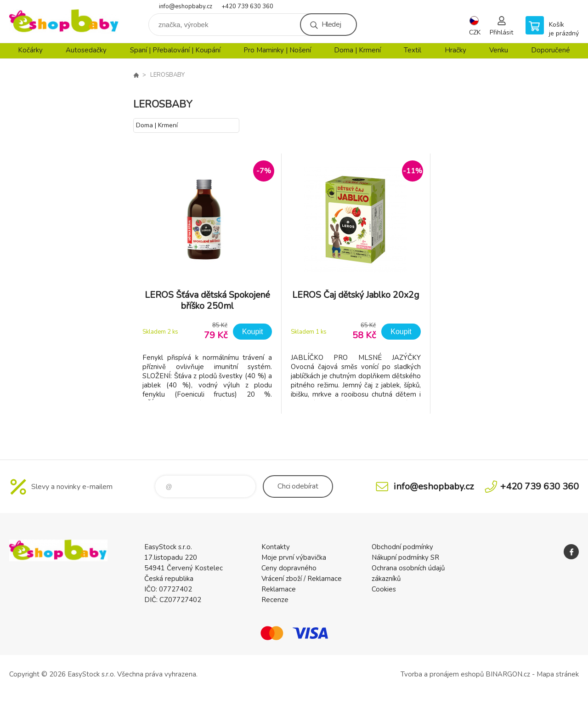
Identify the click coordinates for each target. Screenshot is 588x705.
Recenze (275, 600)
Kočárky (30, 50)
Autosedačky (86, 50)
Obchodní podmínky (402, 547)
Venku (499, 50)
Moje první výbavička (294, 557)
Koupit (252, 332)
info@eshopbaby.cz (186, 6)
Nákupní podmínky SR (405, 557)
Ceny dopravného (289, 568)
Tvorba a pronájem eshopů (442, 674)
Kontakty (276, 547)
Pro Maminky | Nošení (277, 50)
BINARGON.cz (508, 674)
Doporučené (551, 50)
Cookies (384, 589)
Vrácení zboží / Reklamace (302, 579)
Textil (413, 50)
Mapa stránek (558, 674)
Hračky (455, 50)
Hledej (331, 24)
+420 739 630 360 (247, 6)
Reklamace (279, 589)
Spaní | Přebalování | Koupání (175, 50)
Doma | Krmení (357, 50)
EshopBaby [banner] (64, 21)
